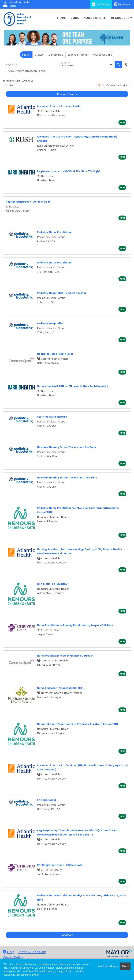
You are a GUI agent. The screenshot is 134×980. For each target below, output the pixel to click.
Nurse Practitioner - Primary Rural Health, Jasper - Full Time (75, 625)
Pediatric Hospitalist (50, 323)
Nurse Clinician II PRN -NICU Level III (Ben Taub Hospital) (73, 386)
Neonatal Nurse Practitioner (55, 354)
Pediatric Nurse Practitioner (55, 232)
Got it (125, 966)
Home (62, 18)
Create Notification (117, 85)
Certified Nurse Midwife (52, 417)
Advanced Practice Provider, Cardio (59, 106)
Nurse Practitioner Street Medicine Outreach (65, 655)
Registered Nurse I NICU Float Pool (28, 202)
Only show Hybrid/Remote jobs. (27, 70)
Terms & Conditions (32, 952)
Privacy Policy (13, 957)
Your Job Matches (78, 55)
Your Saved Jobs (103, 55)
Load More (67, 935)
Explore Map (56, 55)
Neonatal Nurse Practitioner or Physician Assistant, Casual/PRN (77, 724)
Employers (122, 4)
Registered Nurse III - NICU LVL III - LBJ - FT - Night (68, 171)
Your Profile (95, 18)
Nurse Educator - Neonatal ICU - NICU (61, 688)
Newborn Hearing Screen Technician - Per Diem (66, 447)
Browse (39, 55)
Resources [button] (120, 18)
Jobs (75, 18)
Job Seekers (101, 4)
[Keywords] (32, 65)
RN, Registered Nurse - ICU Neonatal (60, 865)
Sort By (9, 85)
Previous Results (67, 94)
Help (9, 952)
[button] (126, 65)
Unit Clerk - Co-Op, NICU (52, 584)
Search (26, 55)
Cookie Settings (108, 966)
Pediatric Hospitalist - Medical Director (62, 293)
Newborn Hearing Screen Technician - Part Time (67, 477)
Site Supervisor (47, 800)
